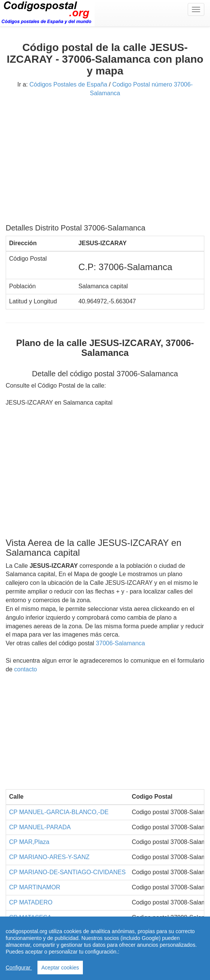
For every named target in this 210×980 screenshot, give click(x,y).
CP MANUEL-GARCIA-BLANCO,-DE (59, 812)
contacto (25, 669)
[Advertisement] (105, 163)
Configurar (19, 968)
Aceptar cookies (60, 968)
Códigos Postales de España (68, 84)
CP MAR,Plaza (29, 842)
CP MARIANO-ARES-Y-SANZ (49, 857)
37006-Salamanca (120, 643)
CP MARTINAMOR (35, 887)
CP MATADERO (31, 902)
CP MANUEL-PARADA (40, 827)
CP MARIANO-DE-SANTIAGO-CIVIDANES (67, 872)
